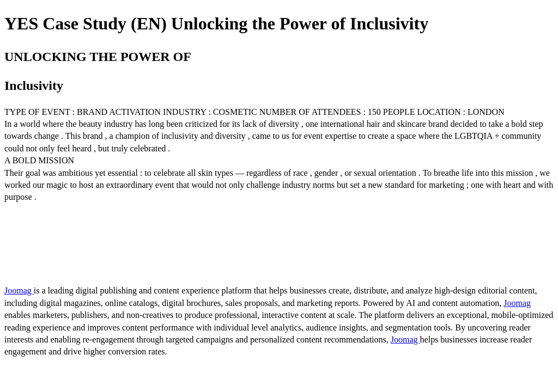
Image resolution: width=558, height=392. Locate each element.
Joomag (19, 290)
